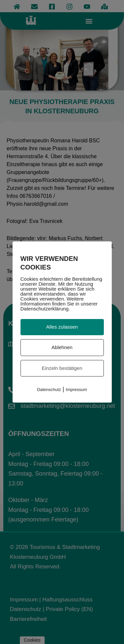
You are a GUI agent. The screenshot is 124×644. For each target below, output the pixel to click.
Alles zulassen (62, 327)
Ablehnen (62, 347)
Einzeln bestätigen (62, 368)
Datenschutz (49, 390)
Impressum (76, 390)
